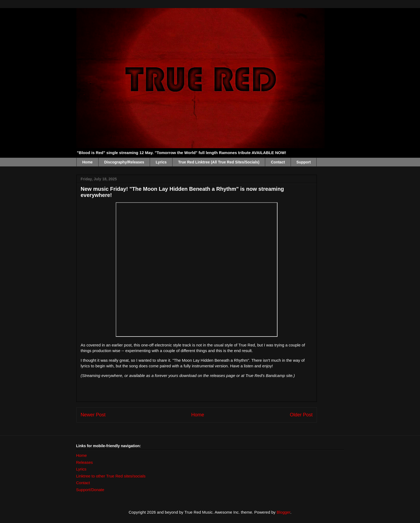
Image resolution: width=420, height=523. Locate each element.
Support (304, 162)
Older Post (301, 415)
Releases (85, 462)
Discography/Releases (124, 162)
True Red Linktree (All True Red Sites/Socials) (219, 162)
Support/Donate (90, 490)
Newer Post (93, 415)
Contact (278, 162)
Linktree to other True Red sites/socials (111, 476)
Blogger (284, 512)
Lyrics (161, 162)
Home (87, 162)
